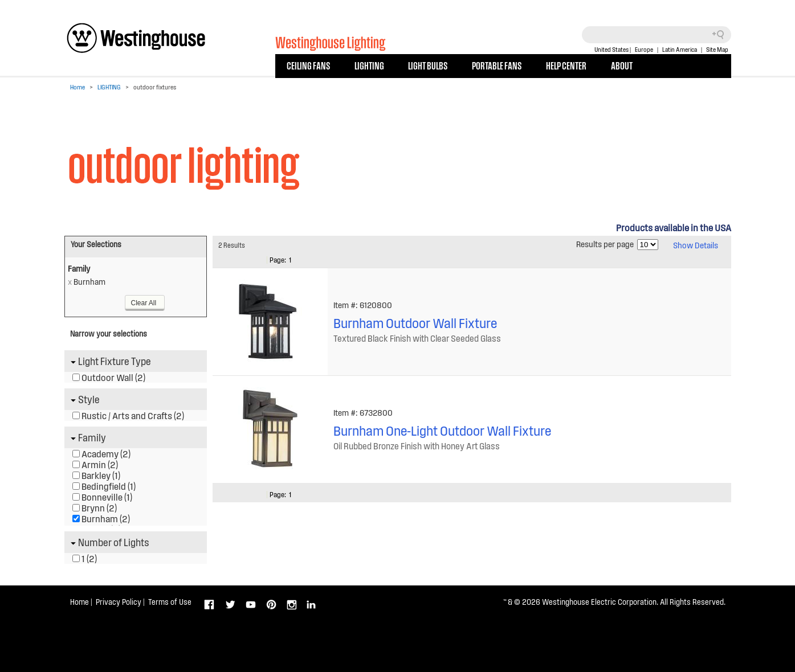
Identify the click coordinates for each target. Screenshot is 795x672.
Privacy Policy (119, 602)
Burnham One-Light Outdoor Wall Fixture (442, 430)
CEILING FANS (308, 65)
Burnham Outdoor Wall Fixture (415, 323)
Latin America (680, 49)
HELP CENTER (566, 65)
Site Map (717, 49)
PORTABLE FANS (497, 65)
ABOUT (622, 65)
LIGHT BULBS (428, 65)
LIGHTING (369, 65)
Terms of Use (170, 602)
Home (78, 87)
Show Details (696, 245)
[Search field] (657, 35)
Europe (644, 49)
